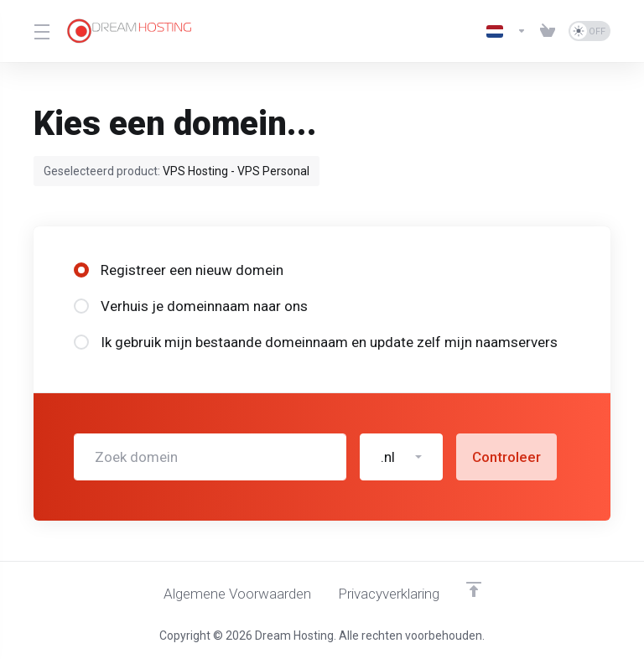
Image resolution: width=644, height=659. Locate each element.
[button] (401, 457)
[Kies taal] (506, 31)
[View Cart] (548, 31)
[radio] (81, 270)
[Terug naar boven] (474, 589)
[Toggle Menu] (40, 31)
